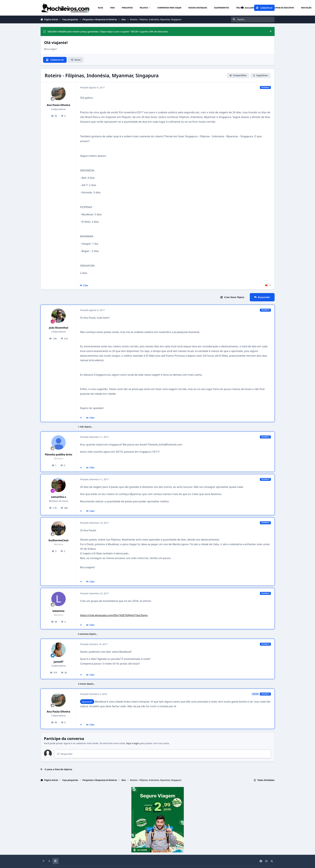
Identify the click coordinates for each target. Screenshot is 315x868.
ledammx (59, 611)
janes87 (59, 662)
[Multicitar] (81, 418)
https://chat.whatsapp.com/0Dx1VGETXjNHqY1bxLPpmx (114, 615)
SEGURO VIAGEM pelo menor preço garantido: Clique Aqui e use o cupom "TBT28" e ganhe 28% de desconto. (106, 31)
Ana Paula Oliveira (59, 105)
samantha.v (59, 497)
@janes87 (87, 702)
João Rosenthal (59, 328)
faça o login (133, 743)
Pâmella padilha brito (59, 454)
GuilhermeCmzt (59, 540)
